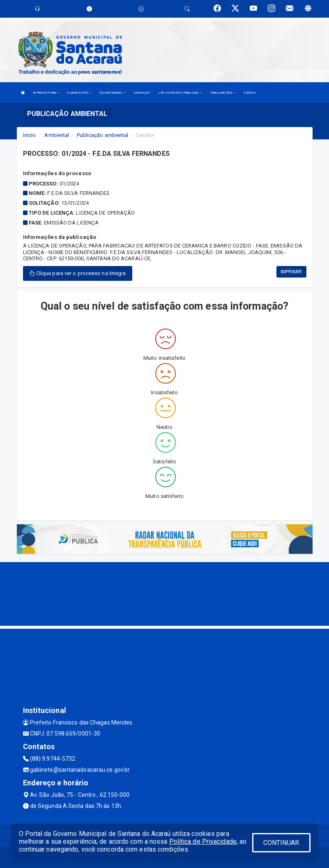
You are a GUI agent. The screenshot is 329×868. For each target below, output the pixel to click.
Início (30, 135)
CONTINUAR (281, 843)
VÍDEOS (250, 93)
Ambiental (57, 135)
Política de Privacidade (203, 841)
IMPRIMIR (291, 272)
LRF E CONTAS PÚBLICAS (180, 93)
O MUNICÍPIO (79, 93)
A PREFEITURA (46, 93)
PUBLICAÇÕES (223, 93)
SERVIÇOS (142, 93)
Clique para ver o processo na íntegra (78, 273)
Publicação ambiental (103, 135)
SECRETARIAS (112, 93)
